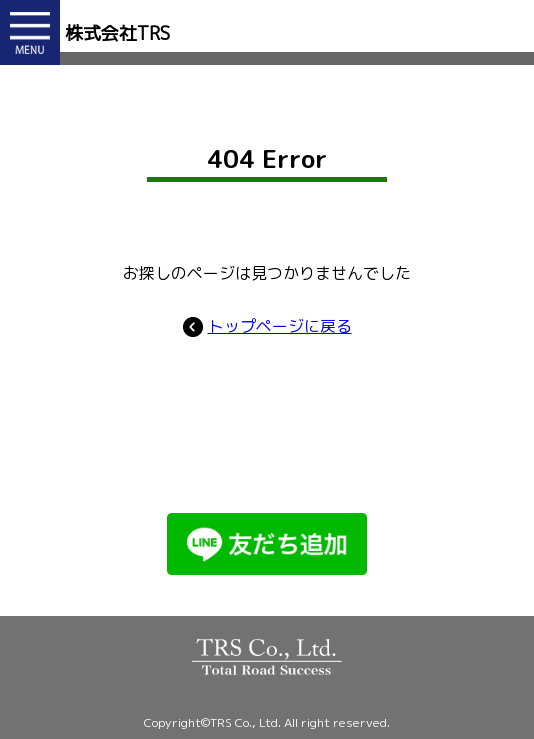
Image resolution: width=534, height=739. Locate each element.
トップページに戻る (267, 326)
